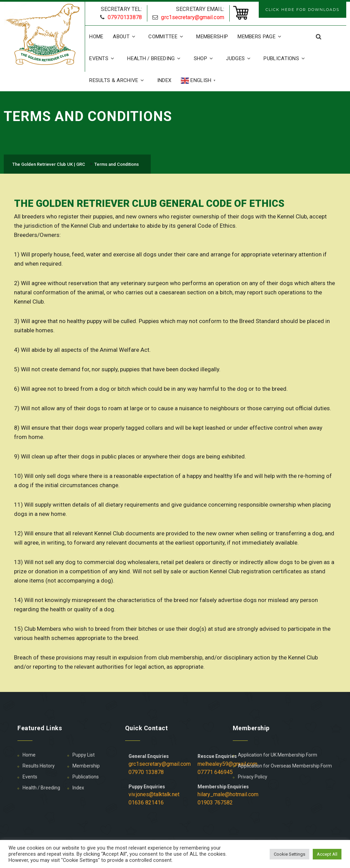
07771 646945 (215, 772)
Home (96, 37)
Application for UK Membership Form (278, 755)
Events (103, 58)
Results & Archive (118, 80)
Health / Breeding (156, 58)
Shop (205, 58)
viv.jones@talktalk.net (154, 794)
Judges (240, 58)
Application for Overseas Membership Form (285, 766)
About (126, 37)
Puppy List (84, 755)
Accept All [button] (327, 854)
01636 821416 (146, 803)
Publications (286, 58)
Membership (212, 37)
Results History (39, 766)
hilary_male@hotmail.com (228, 794)
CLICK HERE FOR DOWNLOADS (302, 10)
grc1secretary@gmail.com (192, 17)
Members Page (261, 37)
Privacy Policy (253, 777)
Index (164, 80)
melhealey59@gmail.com (227, 764)
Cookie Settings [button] (290, 854)
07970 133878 (146, 772)
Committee (167, 37)
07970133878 (125, 17)
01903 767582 (215, 803)
